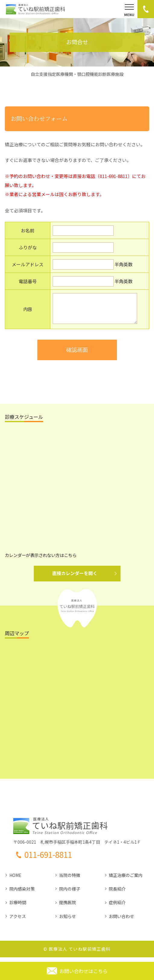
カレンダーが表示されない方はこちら (41, 560)
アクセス (18, 921)
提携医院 (68, 907)
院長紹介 (117, 893)
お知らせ (68, 921)
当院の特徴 (70, 880)
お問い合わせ (121, 921)
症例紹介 (117, 907)
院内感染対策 (22, 893)
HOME (15, 880)
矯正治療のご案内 (126, 880)
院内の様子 (70, 893)
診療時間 (18, 907)
